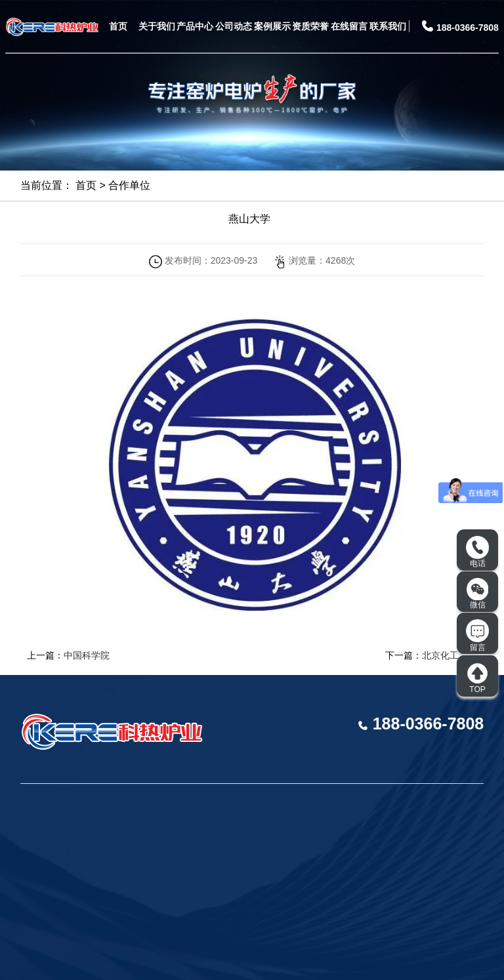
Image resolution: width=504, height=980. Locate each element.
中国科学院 (87, 655)
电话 (477, 552)
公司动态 (234, 26)
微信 (478, 594)
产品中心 (195, 26)
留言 (477, 636)
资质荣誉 (310, 26)
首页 (118, 26)
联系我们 (388, 26)
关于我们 (157, 26)
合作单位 (129, 185)
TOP (477, 678)
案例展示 (272, 26)
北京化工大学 (450, 655)
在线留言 (349, 26)
